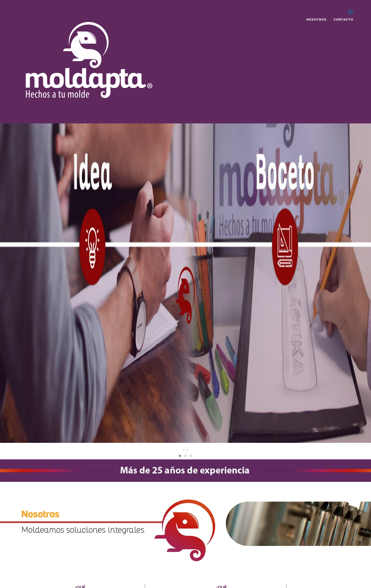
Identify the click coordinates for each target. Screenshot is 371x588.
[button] (180, 456)
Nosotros (316, 19)
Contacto (343, 19)
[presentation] (184, 450)
